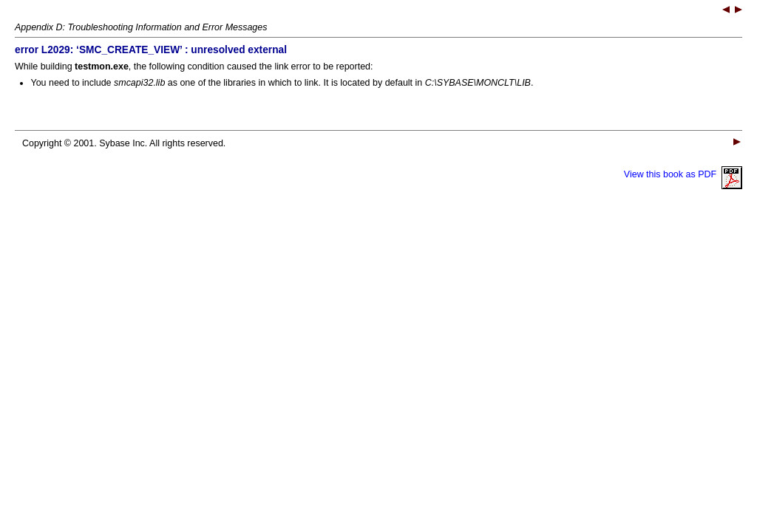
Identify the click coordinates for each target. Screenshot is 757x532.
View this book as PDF (683, 174)
